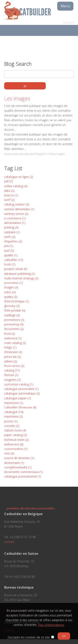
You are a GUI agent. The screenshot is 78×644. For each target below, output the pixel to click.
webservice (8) (14, 444)
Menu (65, 6)
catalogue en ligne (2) (19, 177)
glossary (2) (12, 306)
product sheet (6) (16, 269)
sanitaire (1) (12, 232)
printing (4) (11, 227)
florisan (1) (11, 375)
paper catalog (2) (16, 435)
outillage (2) (12, 315)
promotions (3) (14, 320)
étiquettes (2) (13, 241)
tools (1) (10, 264)
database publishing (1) (20, 274)
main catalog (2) (15, 343)
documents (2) (14, 329)
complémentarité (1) (18, 467)
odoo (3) (10, 292)
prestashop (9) (14, 324)
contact (9, 542)
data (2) (9, 191)
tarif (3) (9, 251)
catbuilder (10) (14, 260)
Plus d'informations (51, 625)
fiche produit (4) (15, 310)
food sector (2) (14, 366)
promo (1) (11, 421)
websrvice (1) (13, 338)
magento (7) (12, 380)
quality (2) (11, 297)
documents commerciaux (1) (24, 472)
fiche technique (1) (17, 301)
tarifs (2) (10, 237)
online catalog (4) (16, 186)
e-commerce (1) (15, 218)
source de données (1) (19, 458)
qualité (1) (11, 255)
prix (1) (9, 246)
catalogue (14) (14, 412)
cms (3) (9, 453)
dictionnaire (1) (14, 463)
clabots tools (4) (15, 430)
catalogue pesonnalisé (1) (21, 389)
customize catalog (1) (19, 384)
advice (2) (11, 361)
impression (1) (14, 403)
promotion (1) (14, 283)
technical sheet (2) (16, 440)
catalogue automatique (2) (22, 393)
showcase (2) (13, 352)
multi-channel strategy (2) (21, 278)
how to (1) (11, 195)
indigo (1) (10, 347)
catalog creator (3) (17, 204)
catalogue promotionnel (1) (23, 476)
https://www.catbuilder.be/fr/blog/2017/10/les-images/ (35, 154)
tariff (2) (9, 200)
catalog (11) (12, 370)
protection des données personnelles (31, 508)
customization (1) (16, 449)
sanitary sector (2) (16, 214)
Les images (17, 98)
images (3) (11, 287)
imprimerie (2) (14, 416)
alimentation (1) (15, 223)
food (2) (10, 334)
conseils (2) (12, 426)
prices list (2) (13, 357)
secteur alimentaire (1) (19, 209)
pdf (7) (9, 181)
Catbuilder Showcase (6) (20, 407)
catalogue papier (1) (18, 398)
